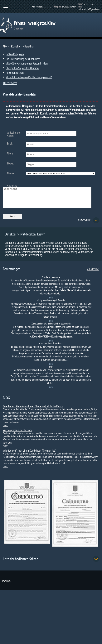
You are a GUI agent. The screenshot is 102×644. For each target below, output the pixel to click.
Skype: (10, 163)
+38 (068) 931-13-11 (41, 7)
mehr (51, 302)
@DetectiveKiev (69, 7)
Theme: (11, 173)
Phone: (10, 153)
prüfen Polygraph (15, 54)
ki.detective (89, 4)
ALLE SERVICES (10, 83)
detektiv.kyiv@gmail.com (89, 9)
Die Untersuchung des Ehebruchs (23, 59)
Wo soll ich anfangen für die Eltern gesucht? (29, 77)
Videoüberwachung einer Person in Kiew (27, 63)
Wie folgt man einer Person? (18, 434)
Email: (10, 143)
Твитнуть (6, 585)
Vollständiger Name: (14, 134)
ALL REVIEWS (93, 273)
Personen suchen (15, 73)
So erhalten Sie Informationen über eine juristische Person (33, 410)
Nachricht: (12, 186)
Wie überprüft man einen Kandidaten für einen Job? (30, 454)
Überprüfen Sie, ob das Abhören (22, 68)
